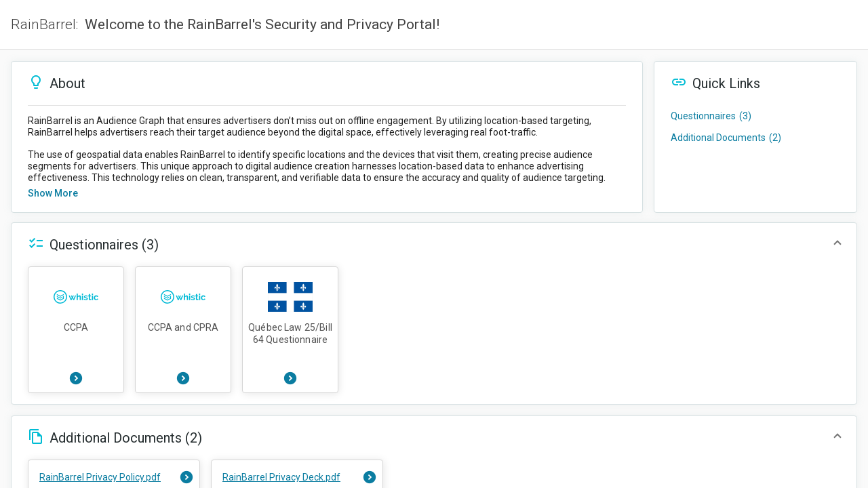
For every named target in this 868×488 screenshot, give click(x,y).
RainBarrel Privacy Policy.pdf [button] (100, 477)
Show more (53, 193)
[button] (327, 83)
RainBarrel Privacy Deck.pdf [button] (281, 477)
